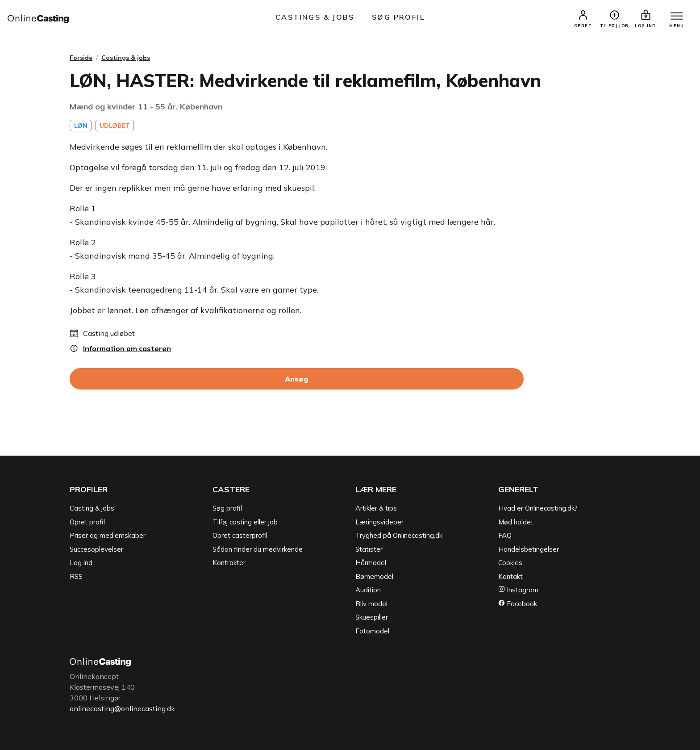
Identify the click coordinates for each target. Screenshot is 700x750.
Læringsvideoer (379, 522)
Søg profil (227, 508)
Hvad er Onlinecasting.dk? (538, 508)
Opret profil (87, 522)
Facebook (518, 604)
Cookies (510, 563)
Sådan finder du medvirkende (258, 549)
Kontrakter (229, 563)
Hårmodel (371, 563)
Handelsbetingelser (529, 549)
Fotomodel (372, 631)
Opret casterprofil (240, 535)
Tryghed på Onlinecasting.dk (399, 535)
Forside (81, 58)
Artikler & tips (376, 508)
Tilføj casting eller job (245, 522)
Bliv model (371, 604)
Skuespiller (372, 617)
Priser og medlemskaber (108, 535)
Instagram (518, 590)
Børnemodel (374, 576)
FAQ (505, 535)
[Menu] (677, 17)
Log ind (81, 563)
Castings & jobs (315, 17)
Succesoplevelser (96, 549)
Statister (369, 549)
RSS (76, 576)
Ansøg (297, 379)
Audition (368, 590)
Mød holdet (516, 522)
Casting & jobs (92, 508)
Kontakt (510, 576)
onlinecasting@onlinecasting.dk (122, 708)
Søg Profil (398, 17)
